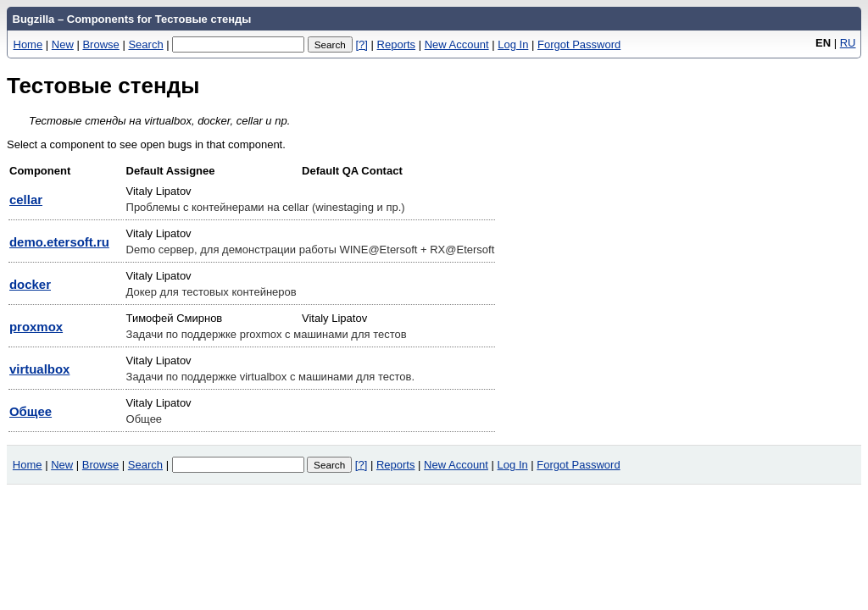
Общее (31, 411)
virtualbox (39, 369)
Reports (397, 44)
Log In (513, 44)
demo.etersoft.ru (59, 242)
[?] (361, 44)
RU (848, 43)
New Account (457, 44)
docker (30, 284)
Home (28, 44)
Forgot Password (579, 44)
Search (145, 44)
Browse (100, 44)
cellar (26, 200)
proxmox (36, 327)
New (63, 44)
